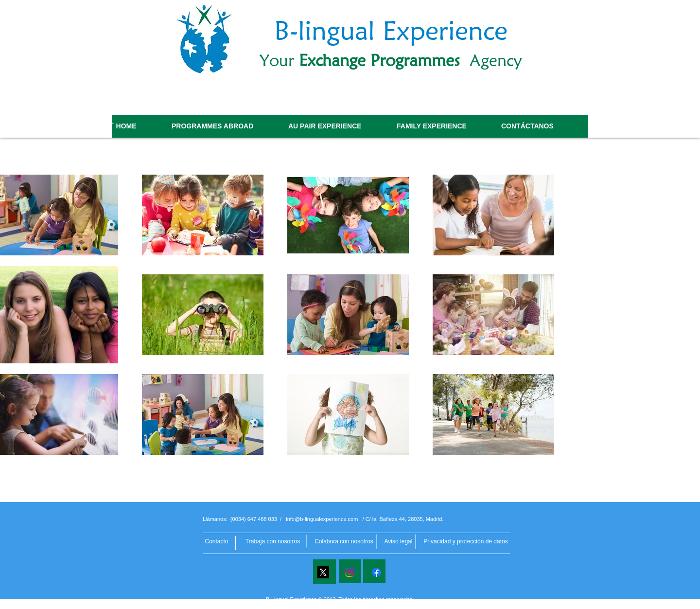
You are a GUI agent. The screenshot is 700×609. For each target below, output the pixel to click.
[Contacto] (217, 542)
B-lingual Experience (391, 30)
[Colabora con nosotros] (344, 542)
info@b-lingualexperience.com (322, 519)
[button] (466, 541)
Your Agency (391, 60)
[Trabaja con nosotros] (273, 542)
